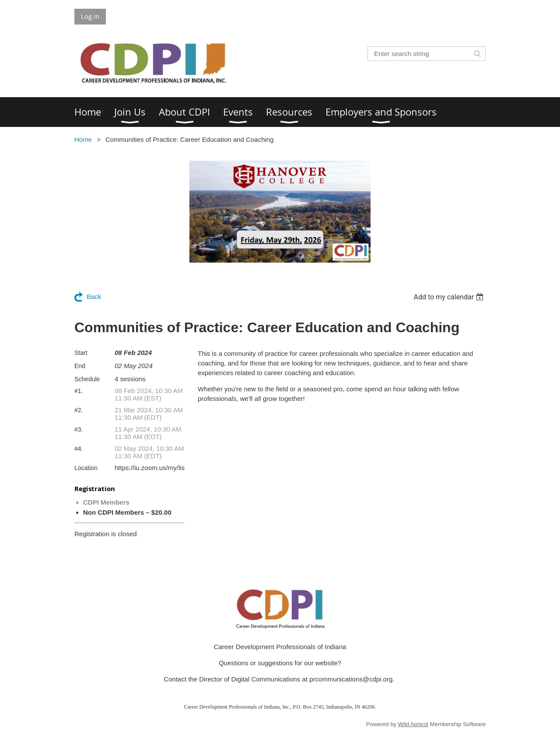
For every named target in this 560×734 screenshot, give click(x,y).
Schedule (87, 379)
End (80, 366)
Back (94, 297)
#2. (79, 410)
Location (86, 468)
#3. (79, 429)
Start (81, 353)
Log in (90, 16)
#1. (79, 391)
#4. (79, 449)
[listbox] (450, 297)
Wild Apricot (413, 724)
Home (83, 139)
